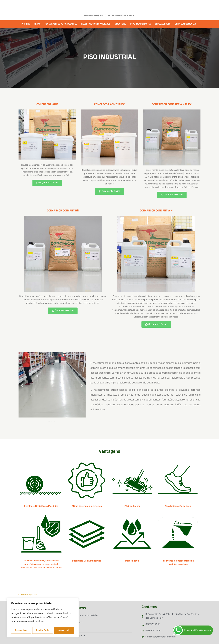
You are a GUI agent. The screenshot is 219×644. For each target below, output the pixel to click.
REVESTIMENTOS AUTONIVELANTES (61, 24)
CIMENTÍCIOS (120, 24)
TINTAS (37, 24)
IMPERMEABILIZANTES (141, 24)
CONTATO (158, 5)
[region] (43, 618)
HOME (56, 5)
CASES (102, 5)
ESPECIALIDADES (163, 24)
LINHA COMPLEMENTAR (185, 24)
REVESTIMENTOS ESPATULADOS (96, 24)
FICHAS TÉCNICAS (120, 5)
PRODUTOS (87, 5)
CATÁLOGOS (141, 5)
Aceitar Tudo (64, 630)
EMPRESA (70, 5)
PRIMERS (26, 24)
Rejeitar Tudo (43, 630)
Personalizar (21, 630)
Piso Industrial (29, 595)
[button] (22, 385)
